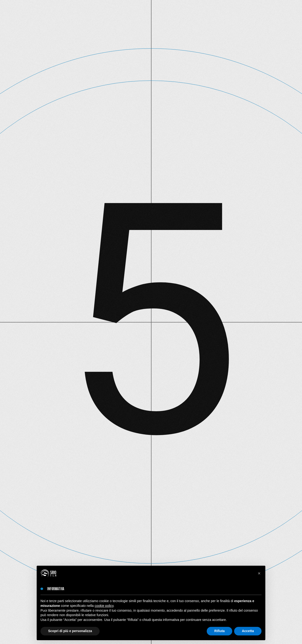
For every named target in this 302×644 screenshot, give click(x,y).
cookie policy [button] (104, 606)
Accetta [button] (248, 631)
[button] (259, 573)
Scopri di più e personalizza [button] (70, 631)
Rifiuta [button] (220, 631)
